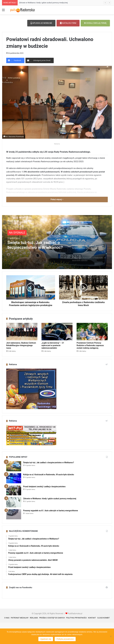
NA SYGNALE (17, 254)
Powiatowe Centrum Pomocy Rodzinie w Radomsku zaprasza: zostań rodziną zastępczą (90, 367)
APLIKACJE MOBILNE (41, 23)
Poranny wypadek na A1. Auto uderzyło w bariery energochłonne (51, 532)
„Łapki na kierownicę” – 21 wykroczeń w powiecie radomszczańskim (53, 367)
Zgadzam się (46, 639)
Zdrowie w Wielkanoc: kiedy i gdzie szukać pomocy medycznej (43, 3)
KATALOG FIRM (68, 23)
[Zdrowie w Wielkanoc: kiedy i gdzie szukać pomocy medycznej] (14, 524)
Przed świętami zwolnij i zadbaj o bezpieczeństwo (44, 508)
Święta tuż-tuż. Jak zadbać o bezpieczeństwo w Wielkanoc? (35, 266)
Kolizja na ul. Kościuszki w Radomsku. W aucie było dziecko (49, 496)
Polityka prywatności (65, 639)
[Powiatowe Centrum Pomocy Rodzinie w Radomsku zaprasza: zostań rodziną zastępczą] (92, 353)
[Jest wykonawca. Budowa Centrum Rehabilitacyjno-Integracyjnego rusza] (22, 353)
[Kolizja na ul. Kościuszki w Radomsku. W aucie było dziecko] (14, 500)
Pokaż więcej (57, 221)
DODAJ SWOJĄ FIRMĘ (95, 23)
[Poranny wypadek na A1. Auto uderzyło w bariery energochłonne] (14, 536)
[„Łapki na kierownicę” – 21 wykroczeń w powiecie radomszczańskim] (57, 353)
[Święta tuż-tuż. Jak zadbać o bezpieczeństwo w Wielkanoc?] (14, 488)
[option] (57, 263)
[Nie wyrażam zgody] (111, 636)
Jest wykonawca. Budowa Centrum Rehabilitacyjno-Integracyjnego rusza (21, 367)
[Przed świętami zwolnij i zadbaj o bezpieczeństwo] (14, 512)
